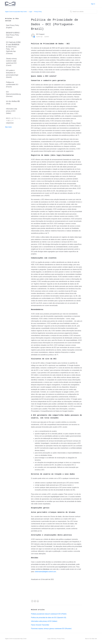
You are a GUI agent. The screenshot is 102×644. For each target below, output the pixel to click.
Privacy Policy (38, 12)
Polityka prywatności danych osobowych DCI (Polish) (49, 614)
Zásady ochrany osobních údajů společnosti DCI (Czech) (11, 62)
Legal (30, 12)
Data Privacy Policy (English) (13, 26)
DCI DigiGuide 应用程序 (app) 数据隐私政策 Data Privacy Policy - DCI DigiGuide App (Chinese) (13, 48)
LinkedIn (38, 601)
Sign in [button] (93, 4)
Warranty (54, 639)
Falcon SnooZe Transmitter (40, 625)
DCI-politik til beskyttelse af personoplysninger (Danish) (12, 74)
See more (8, 127)
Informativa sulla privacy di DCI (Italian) (12, 111)
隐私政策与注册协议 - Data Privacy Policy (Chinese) (13, 35)
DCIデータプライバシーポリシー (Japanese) (13, 121)
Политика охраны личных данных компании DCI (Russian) (51, 629)
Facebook (32, 601)
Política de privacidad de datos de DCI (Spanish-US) (49, 618)
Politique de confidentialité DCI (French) (12, 85)
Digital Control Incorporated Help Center (16, 12)
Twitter (35, 601)
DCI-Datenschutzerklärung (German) (13, 94)
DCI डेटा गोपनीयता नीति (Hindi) (13, 103)
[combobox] (83, 12)
